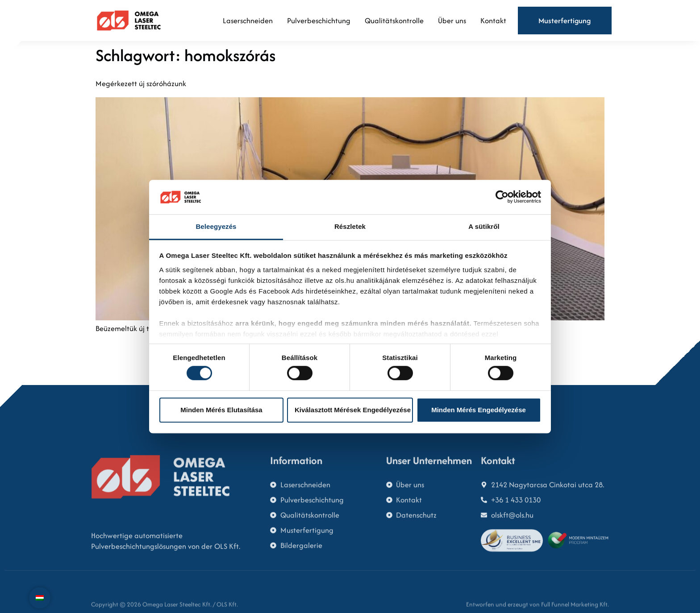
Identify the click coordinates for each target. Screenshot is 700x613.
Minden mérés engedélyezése (479, 410)
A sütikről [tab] (484, 226)
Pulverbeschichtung (319, 21)
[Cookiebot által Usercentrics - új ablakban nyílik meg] (502, 197)
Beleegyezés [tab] (216, 226)
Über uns (452, 21)
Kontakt (493, 21)
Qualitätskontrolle (394, 21)
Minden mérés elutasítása (221, 410)
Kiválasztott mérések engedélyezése (353, 410)
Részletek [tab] (350, 226)
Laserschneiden (248, 21)
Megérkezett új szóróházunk (141, 83)
